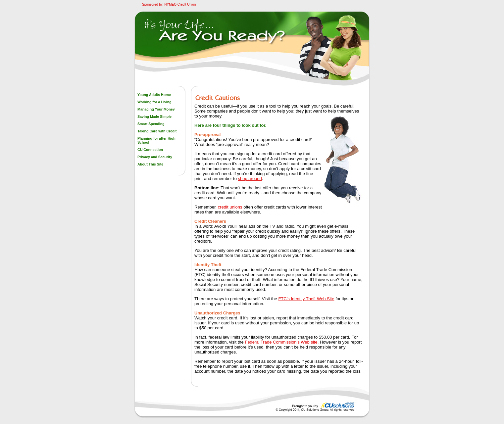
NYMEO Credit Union (180, 4)
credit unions (230, 207)
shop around (250, 179)
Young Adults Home (154, 95)
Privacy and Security (155, 157)
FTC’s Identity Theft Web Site (306, 299)
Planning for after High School (156, 140)
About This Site (150, 164)
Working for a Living (154, 102)
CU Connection (150, 150)
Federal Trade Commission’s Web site (281, 342)
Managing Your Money (156, 109)
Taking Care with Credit (157, 131)
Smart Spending (151, 124)
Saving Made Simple (154, 117)
